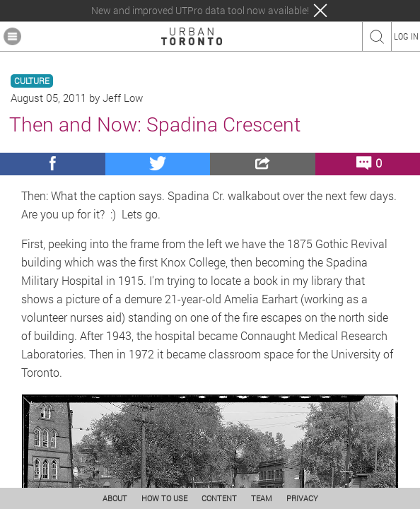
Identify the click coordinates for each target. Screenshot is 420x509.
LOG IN (406, 36)
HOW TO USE (164, 498)
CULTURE (32, 81)
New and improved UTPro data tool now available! (200, 11)
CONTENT (219, 498)
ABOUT (115, 498)
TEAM (262, 498)
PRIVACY (302, 498)
